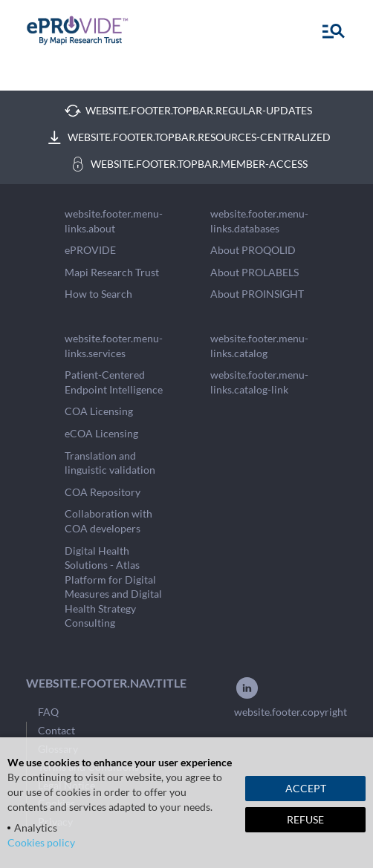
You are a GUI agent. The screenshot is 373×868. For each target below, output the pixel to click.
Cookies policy (41, 842)
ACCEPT (306, 788)
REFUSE (305, 819)
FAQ (48, 712)
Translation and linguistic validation (110, 463)
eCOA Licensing (101, 433)
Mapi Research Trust (112, 272)
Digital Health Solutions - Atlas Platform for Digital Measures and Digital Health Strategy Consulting (113, 587)
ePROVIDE (90, 250)
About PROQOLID (253, 250)
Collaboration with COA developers (108, 521)
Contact (56, 730)
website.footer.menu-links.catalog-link (259, 382)
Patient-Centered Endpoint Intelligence (114, 382)
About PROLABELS (254, 272)
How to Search (98, 294)
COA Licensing (99, 411)
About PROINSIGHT (257, 294)
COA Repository (103, 492)
